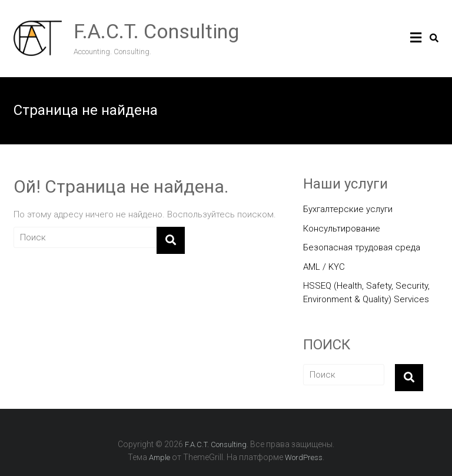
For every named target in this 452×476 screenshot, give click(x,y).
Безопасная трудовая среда (362, 247)
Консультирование (342, 229)
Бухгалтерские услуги (348, 209)
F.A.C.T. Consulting (156, 31)
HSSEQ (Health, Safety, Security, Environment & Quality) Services (366, 292)
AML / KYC (324, 267)
